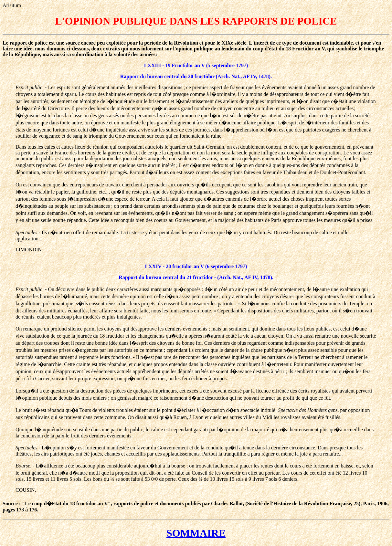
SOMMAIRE (196, 533)
